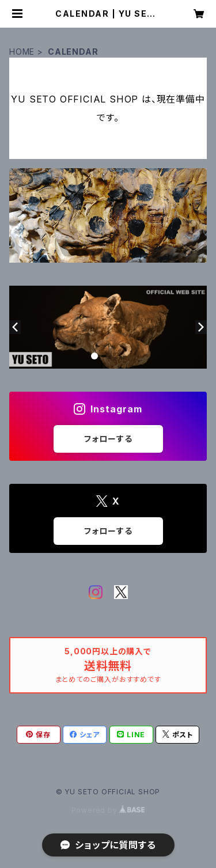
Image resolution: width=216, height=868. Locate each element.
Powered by (108, 810)
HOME (22, 52)
